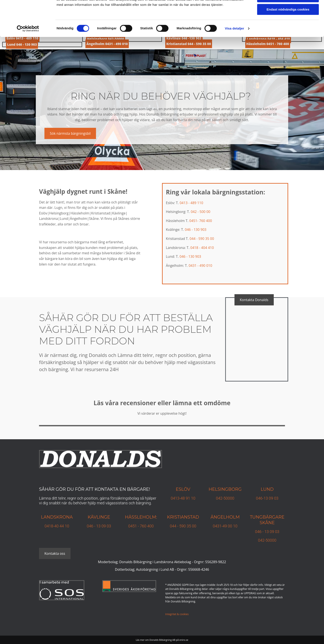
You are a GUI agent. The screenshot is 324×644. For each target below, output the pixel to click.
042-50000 (225, 498)
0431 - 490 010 (200, 266)
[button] (70, 133)
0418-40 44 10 (57, 526)
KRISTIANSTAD (183, 517)
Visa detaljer (234, 55)
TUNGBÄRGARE (267, 517)
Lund (267, 489)
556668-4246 (199, 569)
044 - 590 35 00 (202, 239)
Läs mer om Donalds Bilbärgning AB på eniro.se (162, 640)
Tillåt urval (288, 23)
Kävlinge (99, 517)
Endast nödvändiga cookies (288, 36)
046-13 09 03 (267, 498)
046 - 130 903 (196, 230)
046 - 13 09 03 (99, 526)
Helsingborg (225, 489)
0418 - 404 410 (202, 248)
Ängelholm (225, 517)
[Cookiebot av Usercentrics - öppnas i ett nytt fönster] (28, 55)
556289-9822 (216, 562)
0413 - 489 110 (191, 203)
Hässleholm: (141, 517)
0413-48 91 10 (183, 498)
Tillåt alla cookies (288, 11)
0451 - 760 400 (141, 526)
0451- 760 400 (201, 221)
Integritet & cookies (177, 614)
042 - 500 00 (201, 212)
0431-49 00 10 (225, 526)
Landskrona (57, 517)
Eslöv (183, 489)
